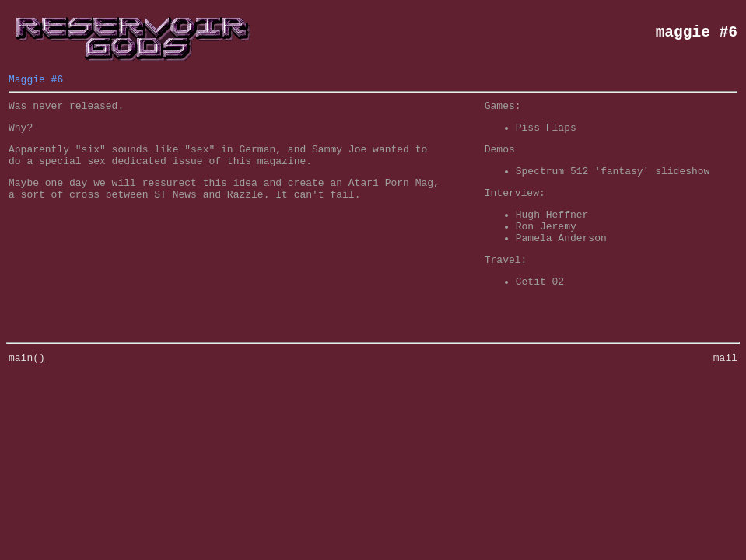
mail (725, 385)
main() (27, 385)
